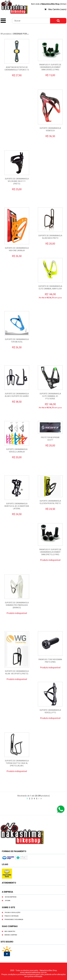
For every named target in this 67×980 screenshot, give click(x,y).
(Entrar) (63, 4)
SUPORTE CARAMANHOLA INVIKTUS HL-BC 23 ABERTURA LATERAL (17, 506)
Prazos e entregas (12, 916)
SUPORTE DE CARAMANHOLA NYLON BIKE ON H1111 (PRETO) (17, 181)
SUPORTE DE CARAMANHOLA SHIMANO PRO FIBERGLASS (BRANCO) (17, 605)
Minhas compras (11, 935)
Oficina (8, 901)
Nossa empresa (11, 897)
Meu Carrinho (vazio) (57, 9)
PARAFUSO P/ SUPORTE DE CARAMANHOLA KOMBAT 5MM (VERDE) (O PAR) (50, 67)
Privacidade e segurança (14, 919)
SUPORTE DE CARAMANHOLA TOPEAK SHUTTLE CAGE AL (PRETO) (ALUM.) (17, 763)
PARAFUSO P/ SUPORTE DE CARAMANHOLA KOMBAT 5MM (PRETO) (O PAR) (50, 552)
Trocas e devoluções (12, 913)
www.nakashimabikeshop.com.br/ (34, 972)
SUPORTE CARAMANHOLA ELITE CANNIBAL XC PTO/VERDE (50, 396)
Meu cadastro (10, 931)
